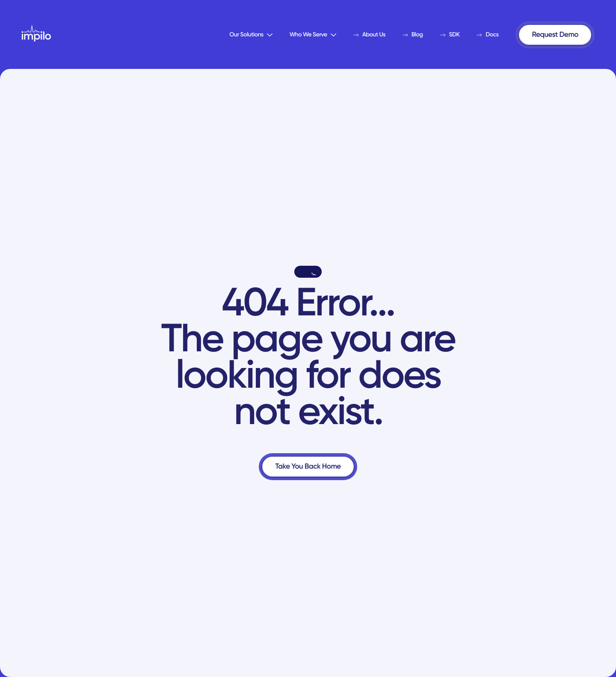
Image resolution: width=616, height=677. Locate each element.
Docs (487, 34)
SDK (450, 34)
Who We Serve (313, 34)
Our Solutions (251, 34)
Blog (413, 34)
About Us (369, 34)
